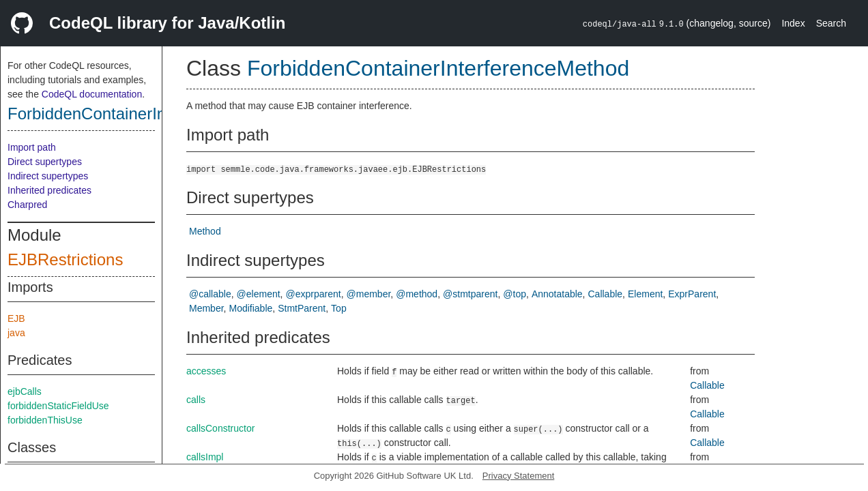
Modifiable (250, 308)
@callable (210, 294)
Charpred (27, 205)
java (16, 333)
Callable (606, 294)
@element (259, 294)
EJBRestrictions (65, 259)
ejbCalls (25, 391)
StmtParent (302, 308)
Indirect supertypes (48, 176)
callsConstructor (220, 428)
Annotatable (557, 294)
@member (369, 294)
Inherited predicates (49, 190)
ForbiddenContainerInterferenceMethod (151, 114)
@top (515, 294)
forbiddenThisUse (45, 420)
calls (196, 400)
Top (339, 308)
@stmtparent (470, 294)
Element (645, 294)
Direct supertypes (45, 162)
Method (205, 231)
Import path (32, 147)
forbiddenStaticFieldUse (58, 406)
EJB (16, 318)
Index (793, 23)
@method (417, 294)
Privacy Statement (519, 476)
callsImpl (205, 457)
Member (206, 308)
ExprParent (692, 294)
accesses (206, 371)
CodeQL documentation (92, 94)
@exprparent (314, 294)
